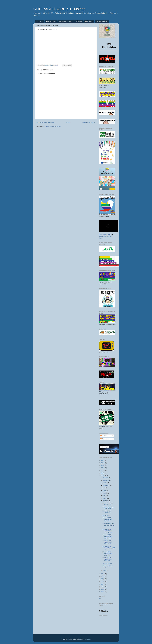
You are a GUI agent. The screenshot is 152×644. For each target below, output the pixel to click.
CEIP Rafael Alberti (105, 235)
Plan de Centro (51, 21)
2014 (103, 587)
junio (104, 491)
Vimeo (101, 238)
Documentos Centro (66, 21)
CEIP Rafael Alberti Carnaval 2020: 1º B (109, 525)
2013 (103, 589)
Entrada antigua (88, 122)
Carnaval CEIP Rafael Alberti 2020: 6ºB (107, 559)
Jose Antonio (49, 65)
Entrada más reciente (45, 122)
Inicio (68, 122)
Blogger (89, 639)
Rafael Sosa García (105, 236)
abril (104, 496)
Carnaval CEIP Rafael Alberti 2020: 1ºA (107, 519)
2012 (103, 592)
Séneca (101, 599)
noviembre (106, 480)
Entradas (104, 436)
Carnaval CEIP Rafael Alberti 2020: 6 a (107, 554)
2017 (103, 579)
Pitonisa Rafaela (107, 563)
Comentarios (105, 439)
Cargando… (106, 515)
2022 (103, 470)
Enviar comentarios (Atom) (53, 126)
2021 (103, 473)
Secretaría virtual (102, 21)
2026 (103, 460)
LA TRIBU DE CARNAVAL (107, 512)
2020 (103, 476)
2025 (103, 463)
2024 (103, 465)
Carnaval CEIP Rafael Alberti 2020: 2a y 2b (107, 531)
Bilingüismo (89, 21)
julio (104, 488)
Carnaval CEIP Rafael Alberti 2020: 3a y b (107, 536)
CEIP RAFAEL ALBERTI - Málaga (59, 9)
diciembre (106, 478)
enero (105, 571)
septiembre (106, 485)
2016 (103, 582)
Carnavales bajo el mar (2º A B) (108, 504)
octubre (105, 483)
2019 (103, 574)
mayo (105, 493)
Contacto (40, 21)
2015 (103, 584)
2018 (103, 576)
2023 (103, 468)
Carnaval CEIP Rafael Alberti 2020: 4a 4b (107, 542)
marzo (105, 498)
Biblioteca (79, 21)
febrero (105, 501)
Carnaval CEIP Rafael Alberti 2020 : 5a (109, 548)
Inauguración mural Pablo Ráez (108, 508)
